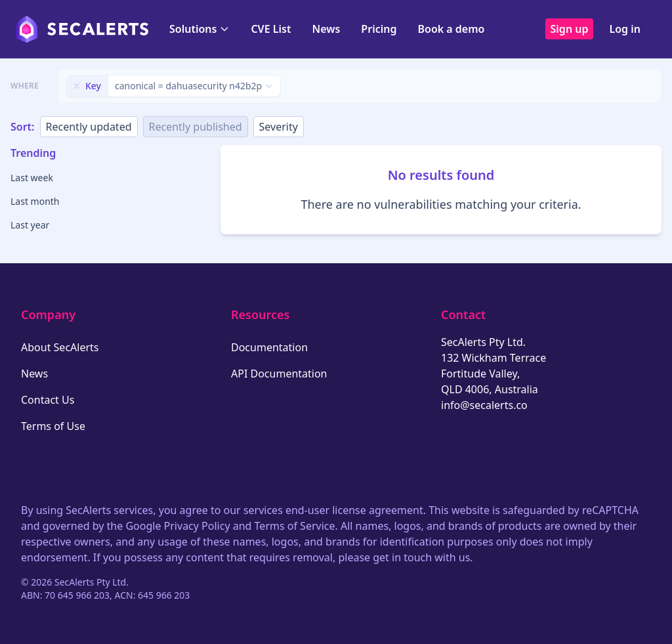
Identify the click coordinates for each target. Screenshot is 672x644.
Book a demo (451, 29)
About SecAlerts (60, 347)
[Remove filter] (77, 86)
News (326, 29)
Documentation (269, 347)
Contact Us (48, 400)
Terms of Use (53, 426)
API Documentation (279, 374)
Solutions (199, 29)
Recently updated (89, 127)
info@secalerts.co (484, 405)
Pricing (379, 29)
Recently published (196, 127)
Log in (625, 29)
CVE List (271, 29)
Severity (279, 127)
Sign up (570, 29)
